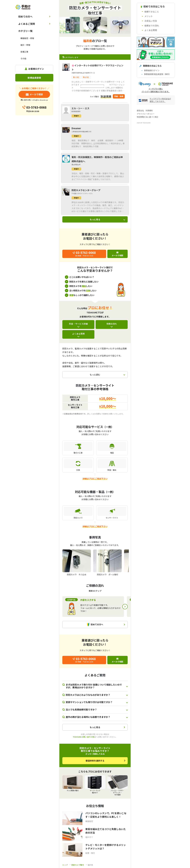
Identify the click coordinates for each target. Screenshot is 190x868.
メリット (149, 16)
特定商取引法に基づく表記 (147, 117)
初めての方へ (25, 16)
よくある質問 (78, 334)
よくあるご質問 (27, 24)
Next (125, 607)
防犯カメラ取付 (78, 865)
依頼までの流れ (152, 26)
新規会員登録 (34, 78)
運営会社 (140, 110)
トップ (65, 865)
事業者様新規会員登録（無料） (157, 74)
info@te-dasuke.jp (40, 100)
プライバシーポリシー (146, 114)
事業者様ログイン (152, 70)
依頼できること (152, 12)
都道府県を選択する (95, 761)
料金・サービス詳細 (78, 324)
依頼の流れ (112, 324)
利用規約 (149, 110)
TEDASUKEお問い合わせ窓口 (84, 737)
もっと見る (95, 219)
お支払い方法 (151, 21)
